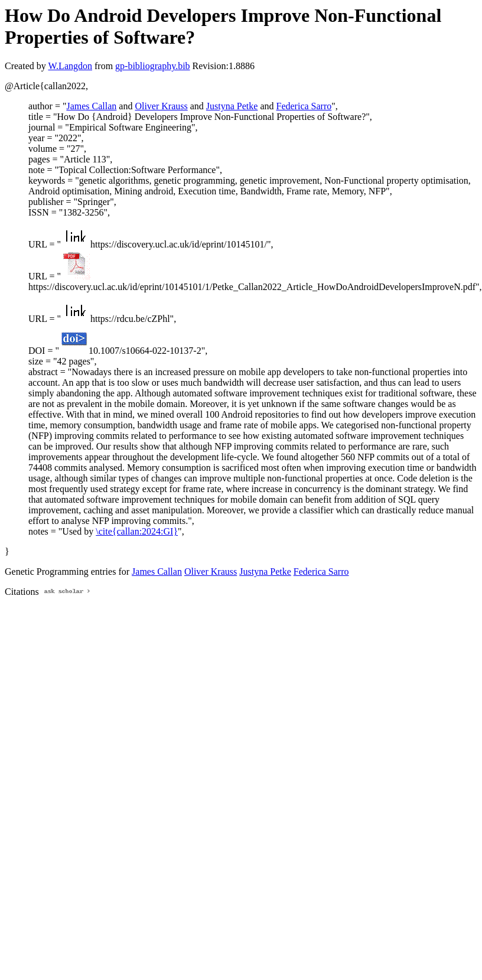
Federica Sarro (304, 106)
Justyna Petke (232, 106)
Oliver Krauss (161, 106)
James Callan (91, 106)
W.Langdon (70, 66)
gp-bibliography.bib (153, 66)
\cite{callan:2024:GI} (137, 531)
